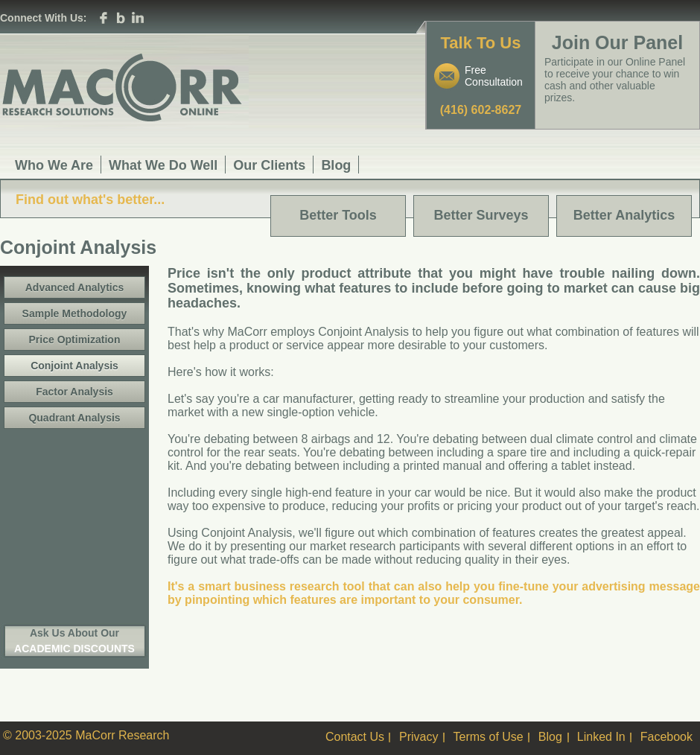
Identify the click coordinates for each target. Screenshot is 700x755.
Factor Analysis (74, 392)
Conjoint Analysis (74, 366)
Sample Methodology (75, 313)
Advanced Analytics (75, 287)
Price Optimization (75, 340)
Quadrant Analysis (74, 418)
